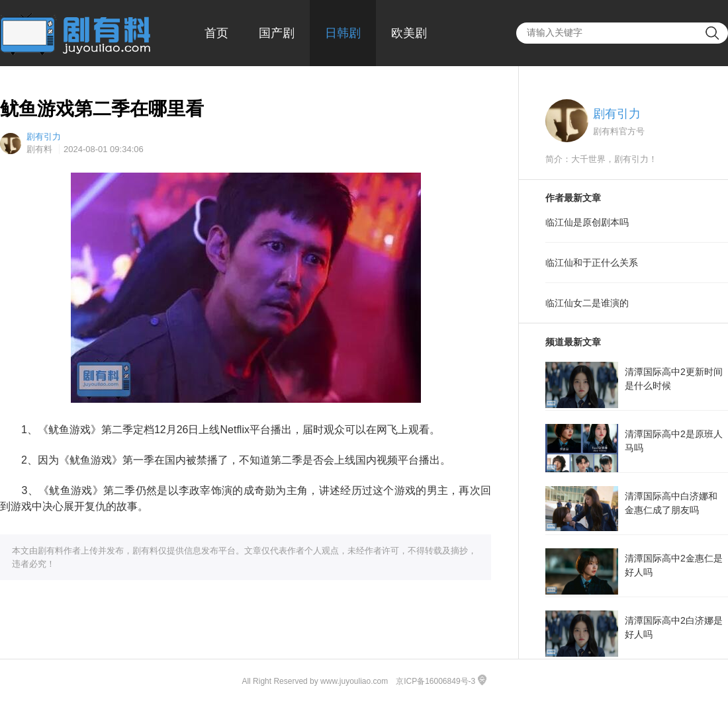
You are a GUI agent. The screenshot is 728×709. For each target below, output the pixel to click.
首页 (216, 33)
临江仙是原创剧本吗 (587, 222)
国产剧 (277, 33)
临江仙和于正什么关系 (592, 263)
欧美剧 (409, 33)
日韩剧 (343, 33)
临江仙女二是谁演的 (587, 303)
